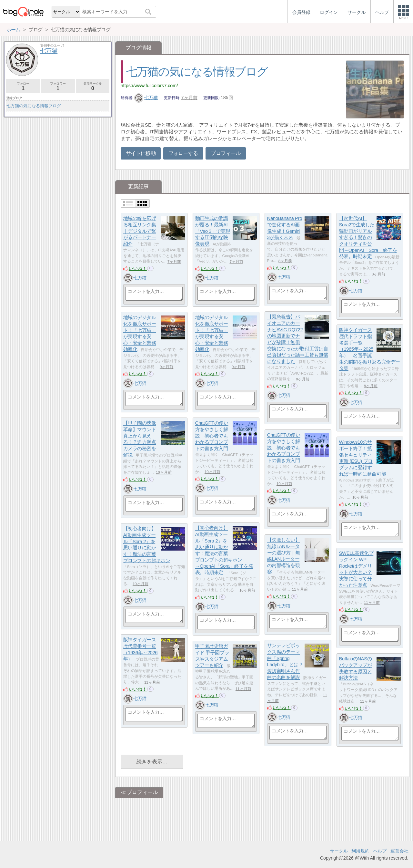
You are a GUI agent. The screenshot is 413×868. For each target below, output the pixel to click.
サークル (339, 851)
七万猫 (146, 98)
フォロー (23, 86)
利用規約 (360, 851)
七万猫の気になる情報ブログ (197, 72)
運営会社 (399, 851)
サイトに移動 (141, 153)
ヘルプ (380, 851)
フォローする (183, 153)
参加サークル (93, 86)
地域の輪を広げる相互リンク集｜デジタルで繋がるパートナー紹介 (140, 231)
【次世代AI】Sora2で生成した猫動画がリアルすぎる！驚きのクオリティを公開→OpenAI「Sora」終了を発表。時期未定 (368, 238)
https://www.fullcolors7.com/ (149, 86)
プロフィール (226, 153)
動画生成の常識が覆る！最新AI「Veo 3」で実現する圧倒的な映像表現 (213, 231)
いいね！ (138, 268)
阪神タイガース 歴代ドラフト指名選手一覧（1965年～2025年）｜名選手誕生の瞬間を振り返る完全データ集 (370, 349)
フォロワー (58, 86)
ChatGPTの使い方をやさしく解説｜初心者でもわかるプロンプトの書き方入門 (212, 436)
